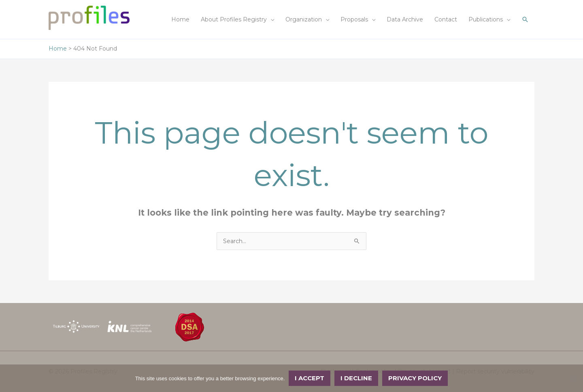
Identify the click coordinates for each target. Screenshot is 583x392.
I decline (356, 378)
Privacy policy (415, 378)
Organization (304, 19)
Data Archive (405, 19)
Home (180, 19)
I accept (310, 378)
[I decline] (573, 378)
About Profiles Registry (234, 19)
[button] (525, 19)
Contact (446, 19)
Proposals (354, 19)
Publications (486, 19)
